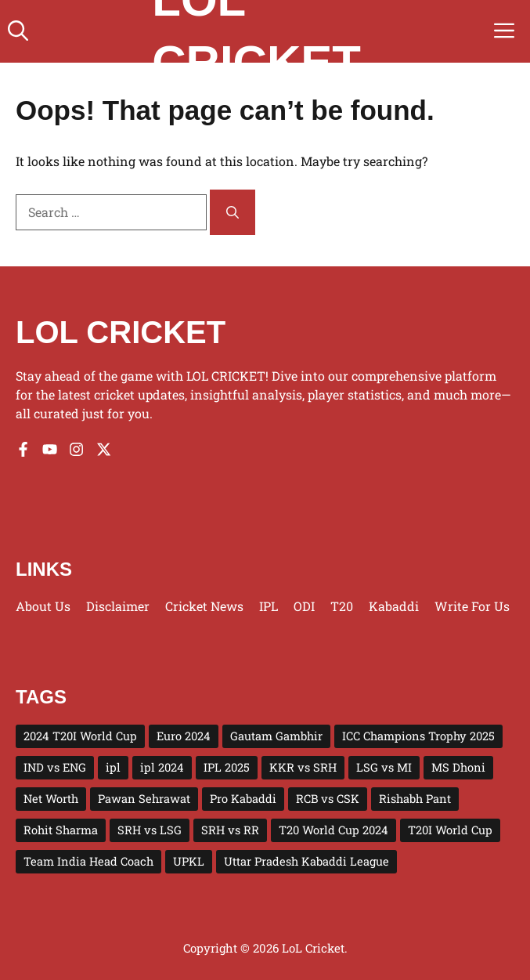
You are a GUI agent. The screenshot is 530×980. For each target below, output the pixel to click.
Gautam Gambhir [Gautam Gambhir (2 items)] (276, 736)
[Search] (233, 212)
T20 (342, 606)
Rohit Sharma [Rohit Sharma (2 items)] (61, 830)
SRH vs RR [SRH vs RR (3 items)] (230, 830)
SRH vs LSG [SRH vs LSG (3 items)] (150, 830)
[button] (18, 31)
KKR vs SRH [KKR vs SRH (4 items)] (303, 767)
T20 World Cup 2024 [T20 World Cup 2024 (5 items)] (334, 830)
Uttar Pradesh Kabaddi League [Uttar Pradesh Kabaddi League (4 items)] (306, 861)
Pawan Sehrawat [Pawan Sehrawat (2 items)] (144, 799)
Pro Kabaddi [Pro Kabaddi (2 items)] (243, 799)
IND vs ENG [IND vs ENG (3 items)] (55, 767)
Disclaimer (118, 606)
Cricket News (204, 606)
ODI (304, 606)
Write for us (472, 606)
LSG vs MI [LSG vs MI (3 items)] (384, 767)
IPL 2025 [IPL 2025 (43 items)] (227, 767)
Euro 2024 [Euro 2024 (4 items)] (184, 736)
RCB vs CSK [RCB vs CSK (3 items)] (328, 799)
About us (43, 606)
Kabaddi (394, 606)
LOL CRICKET (121, 332)
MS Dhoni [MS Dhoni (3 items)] (458, 767)
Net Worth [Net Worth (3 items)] (51, 799)
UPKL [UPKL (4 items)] (189, 861)
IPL (269, 606)
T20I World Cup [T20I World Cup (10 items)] (450, 830)
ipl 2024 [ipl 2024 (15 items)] (162, 767)
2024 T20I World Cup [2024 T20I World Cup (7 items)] (80, 736)
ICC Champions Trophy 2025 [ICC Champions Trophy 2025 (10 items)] (418, 736)
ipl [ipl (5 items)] (113, 767)
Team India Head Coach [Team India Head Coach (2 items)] (88, 861)
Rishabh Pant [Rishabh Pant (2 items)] (415, 799)
